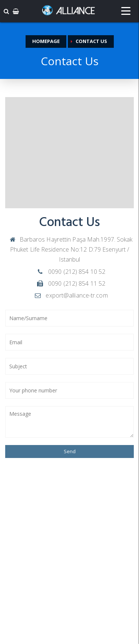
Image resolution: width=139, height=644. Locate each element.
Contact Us (91, 41)
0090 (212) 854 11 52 (70, 283)
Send (70, 451)
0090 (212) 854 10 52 (70, 272)
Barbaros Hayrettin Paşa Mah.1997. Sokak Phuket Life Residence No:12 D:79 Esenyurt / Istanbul (71, 249)
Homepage (46, 41)
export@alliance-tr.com (70, 295)
